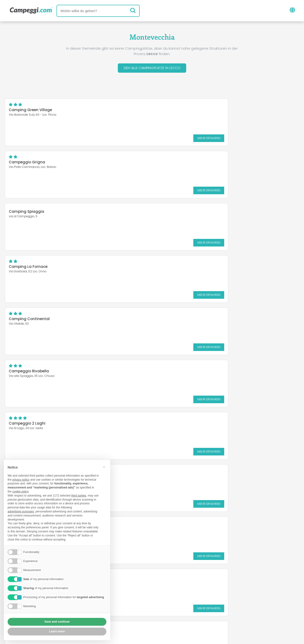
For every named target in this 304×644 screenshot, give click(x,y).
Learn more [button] (57, 631)
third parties (79, 496)
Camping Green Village (30, 111)
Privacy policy (126, 613)
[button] (104, 467)
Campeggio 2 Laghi (27, 268)
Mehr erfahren (127, 139)
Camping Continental (29, 215)
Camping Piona (175, 268)
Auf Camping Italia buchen (198, 605)
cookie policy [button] (20, 492)
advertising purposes (21, 511)
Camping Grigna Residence (186, 372)
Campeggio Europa (179, 320)
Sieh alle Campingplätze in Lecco (152, 69)
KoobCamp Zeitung (167, 585)
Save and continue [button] (57, 622)
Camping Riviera (24, 369)
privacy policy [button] (21, 480)
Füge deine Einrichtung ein (137, 605)
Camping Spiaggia (26, 160)
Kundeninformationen (169, 613)
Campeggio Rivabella (181, 215)
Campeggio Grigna (179, 111)
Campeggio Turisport (29, 320)
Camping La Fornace (180, 163)
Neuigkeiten (129, 585)
